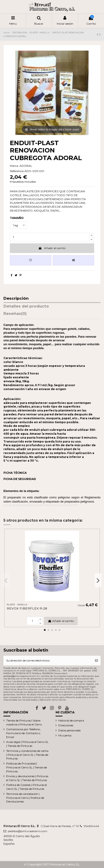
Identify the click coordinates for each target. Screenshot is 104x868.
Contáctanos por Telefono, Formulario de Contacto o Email (23, 733)
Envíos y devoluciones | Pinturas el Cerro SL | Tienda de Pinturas (27, 778)
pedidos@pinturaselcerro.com (28, 831)
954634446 (91, 826)
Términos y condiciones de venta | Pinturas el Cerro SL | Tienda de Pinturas (27, 755)
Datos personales (69, 730)
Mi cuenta (65, 735)
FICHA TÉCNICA (15, 473)
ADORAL (26, 166)
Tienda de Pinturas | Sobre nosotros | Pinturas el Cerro (24, 722)
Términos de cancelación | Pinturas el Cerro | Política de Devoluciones (25, 798)
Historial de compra (71, 720)
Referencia (17, 171)
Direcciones (66, 725)
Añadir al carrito (52, 248)
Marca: (14, 166)
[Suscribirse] (96, 661)
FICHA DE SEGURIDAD (20, 479)
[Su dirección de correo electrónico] (48, 661)
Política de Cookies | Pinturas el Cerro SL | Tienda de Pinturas (27, 787)
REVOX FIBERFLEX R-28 (27, 608)
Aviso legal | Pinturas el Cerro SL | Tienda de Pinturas (27, 744)
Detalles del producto (26, 306)
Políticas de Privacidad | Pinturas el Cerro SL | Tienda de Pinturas (27, 767)
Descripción (16, 299)
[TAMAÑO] (18, 225)
